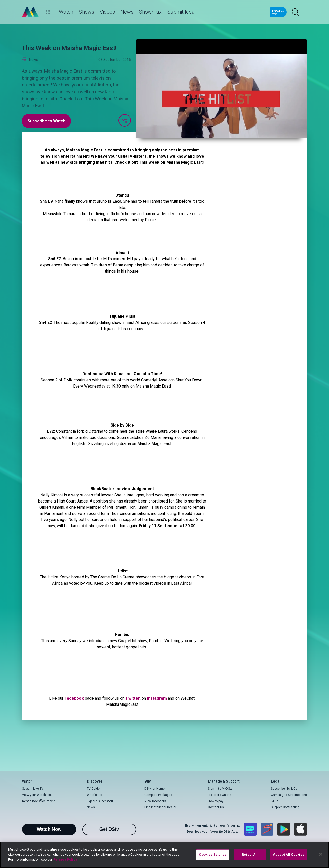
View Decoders (155, 801)
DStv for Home (155, 789)
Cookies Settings (213, 855)
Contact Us (216, 807)
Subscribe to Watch (46, 121)
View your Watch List (37, 795)
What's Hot (95, 795)
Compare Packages (158, 795)
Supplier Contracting (285, 807)
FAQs (275, 801)
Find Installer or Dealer (160, 807)
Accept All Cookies (289, 855)
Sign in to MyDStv (220, 789)
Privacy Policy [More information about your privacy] (65, 859)
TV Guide (93, 789)
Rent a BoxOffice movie (39, 801)
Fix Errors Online (220, 795)
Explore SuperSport (100, 801)
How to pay (216, 801)
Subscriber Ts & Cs (284, 789)
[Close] (321, 854)
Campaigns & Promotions (289, 795)
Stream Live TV (33, 789)
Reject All (250, 855)
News (91, 807)
